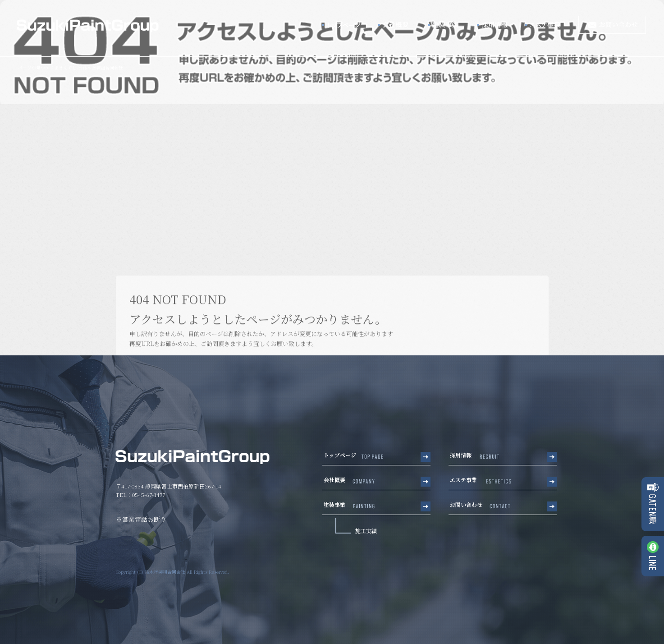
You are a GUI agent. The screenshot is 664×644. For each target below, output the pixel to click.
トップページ (344, 25)
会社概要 (396, 25)
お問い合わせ (612, 25)
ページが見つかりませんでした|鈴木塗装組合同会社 (71, 67)
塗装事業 (445, 25)
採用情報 (495, 25)
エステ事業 (549, 25)
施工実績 (366, 531)
